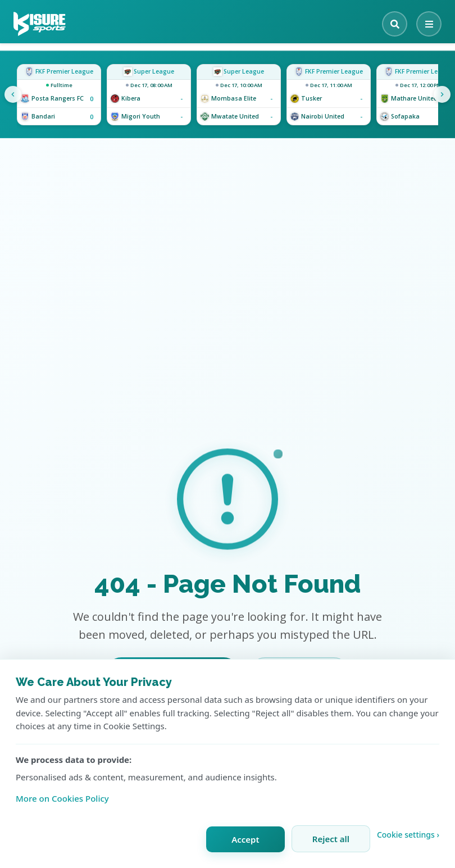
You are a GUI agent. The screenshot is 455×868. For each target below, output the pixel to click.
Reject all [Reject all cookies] (331, 839)
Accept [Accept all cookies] (245, 839)
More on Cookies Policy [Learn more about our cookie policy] (62, 798)
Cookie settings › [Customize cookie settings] (408, 835)
